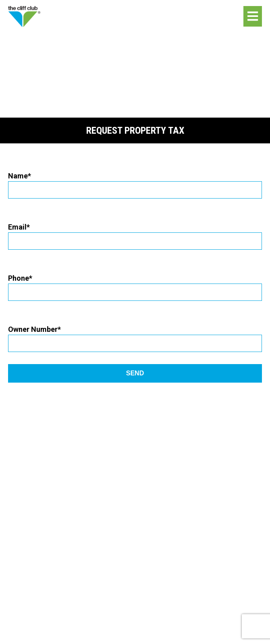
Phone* (135, 285)
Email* (135, 234)
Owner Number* (135, 336)
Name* (135, 183)
